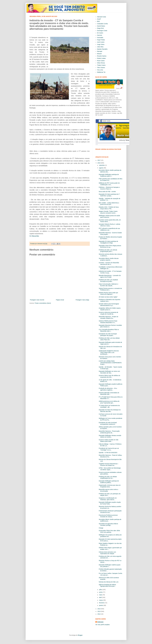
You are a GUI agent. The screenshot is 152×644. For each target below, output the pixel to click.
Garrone (100, 35)
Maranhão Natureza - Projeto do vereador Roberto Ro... (108, 317)
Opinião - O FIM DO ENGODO (108, 453)
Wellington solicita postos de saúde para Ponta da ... (109, 216)
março (101, 600)
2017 (99, 160)
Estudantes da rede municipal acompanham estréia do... (108, 423)
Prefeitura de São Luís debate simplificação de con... (108, 477)
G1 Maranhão (34, 236)
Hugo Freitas (101, 40)
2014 (99, 609)
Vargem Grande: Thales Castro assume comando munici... (108, 212)
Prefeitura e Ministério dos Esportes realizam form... (110, 300)
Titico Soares (101, 68)
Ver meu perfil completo (103, 625)
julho (101, 590)
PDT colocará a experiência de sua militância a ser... (109, 229)
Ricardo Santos (102, 56)
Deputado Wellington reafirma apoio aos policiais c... (110, 566)
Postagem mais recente (37, 300)
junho (101, 592)
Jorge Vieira (101, 44)
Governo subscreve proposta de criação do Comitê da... (108, 313)
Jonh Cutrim (101, 42)
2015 (99, 163)
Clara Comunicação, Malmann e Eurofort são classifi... (108, 285)
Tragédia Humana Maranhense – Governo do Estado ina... (109, 465)
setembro (102, 165)
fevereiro (102, 603)
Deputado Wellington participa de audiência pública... (109, 482)
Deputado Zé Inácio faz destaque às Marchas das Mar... (110, 411)
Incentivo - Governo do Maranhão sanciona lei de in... (109, 263)
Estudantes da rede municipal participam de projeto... (108, 335)
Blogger (80, 635)
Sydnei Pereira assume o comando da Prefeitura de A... (110, 289)
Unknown (100, 622)
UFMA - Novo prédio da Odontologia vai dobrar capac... (110, 469)
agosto (101, 168)
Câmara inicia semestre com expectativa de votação (107, 553)
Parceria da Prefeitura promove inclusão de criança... (108, 516)
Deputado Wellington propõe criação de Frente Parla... (110, 503)
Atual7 (99, 19)
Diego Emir (100, 28)
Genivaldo (100, 38)
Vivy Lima (100, 70)
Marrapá (100, 51)
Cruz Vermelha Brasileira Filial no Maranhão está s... (109, 330)
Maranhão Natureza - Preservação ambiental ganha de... (109, 432)
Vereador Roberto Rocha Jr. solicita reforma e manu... (109, 225)
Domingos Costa (102, 31)
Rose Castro (101, 61)
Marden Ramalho (102, 49)
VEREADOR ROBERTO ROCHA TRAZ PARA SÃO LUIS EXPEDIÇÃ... (109, 353)
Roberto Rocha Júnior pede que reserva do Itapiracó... (108, 293)
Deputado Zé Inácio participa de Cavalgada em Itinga (108, 242)
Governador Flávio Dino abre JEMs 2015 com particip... (109, 531)
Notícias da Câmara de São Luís (109, 582)
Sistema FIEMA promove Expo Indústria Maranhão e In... (108, 322)
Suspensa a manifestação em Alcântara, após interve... (108, 499)
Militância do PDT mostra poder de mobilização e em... (109, 184)
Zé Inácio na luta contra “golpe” (108, 297)
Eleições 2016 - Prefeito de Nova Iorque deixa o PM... (109, 208)
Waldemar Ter (101, 72)
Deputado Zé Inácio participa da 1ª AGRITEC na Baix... (109, 195)
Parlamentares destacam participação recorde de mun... (110, 512)
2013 (99, 611)
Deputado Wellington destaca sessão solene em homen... (110, 436)
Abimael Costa (102, 17)
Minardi (99, 54)
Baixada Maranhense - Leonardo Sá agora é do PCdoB (110, 276)
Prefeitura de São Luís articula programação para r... (108, 251)
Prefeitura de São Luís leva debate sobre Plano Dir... (109, 339)
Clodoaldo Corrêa (102, 24)
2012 (99, 614)
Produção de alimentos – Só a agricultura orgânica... (108, 389)
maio (101, 595)
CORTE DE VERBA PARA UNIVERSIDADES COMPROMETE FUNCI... (110, 363)
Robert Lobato (101, 58)
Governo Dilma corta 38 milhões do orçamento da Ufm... (109, 376)
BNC (99, 21)
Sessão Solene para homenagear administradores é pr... (109, 305)
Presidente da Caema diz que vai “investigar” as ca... (109, 449)
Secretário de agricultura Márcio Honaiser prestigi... (108, 525)
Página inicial (60, 300)
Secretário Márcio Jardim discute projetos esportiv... (109, 259)
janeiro (101, 605)
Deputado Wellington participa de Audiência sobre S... (109, 175)
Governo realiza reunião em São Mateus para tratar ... (109, 441)
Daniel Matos (101, 26)
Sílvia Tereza (101, 63)
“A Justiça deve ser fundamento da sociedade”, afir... (109, 406)
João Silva (100, 47)
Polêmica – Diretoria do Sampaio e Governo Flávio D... (109, 188)
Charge (101, 528)
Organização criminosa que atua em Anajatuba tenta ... (110, 486)
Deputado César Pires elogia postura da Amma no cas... (110, 246)
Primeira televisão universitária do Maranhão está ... (109, 394)
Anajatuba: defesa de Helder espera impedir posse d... (110, 309)
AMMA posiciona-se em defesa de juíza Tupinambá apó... (109, 402)
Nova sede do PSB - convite (107, 192)
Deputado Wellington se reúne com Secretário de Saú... (109, 372)
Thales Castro (101, 65)
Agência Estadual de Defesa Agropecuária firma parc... (107, 585)
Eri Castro (100, 33)
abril (101, 597)
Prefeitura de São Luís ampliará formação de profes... (108, 281)
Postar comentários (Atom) (43, 303)
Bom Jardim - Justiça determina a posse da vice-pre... (109, 204)
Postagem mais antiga (82, 300)
